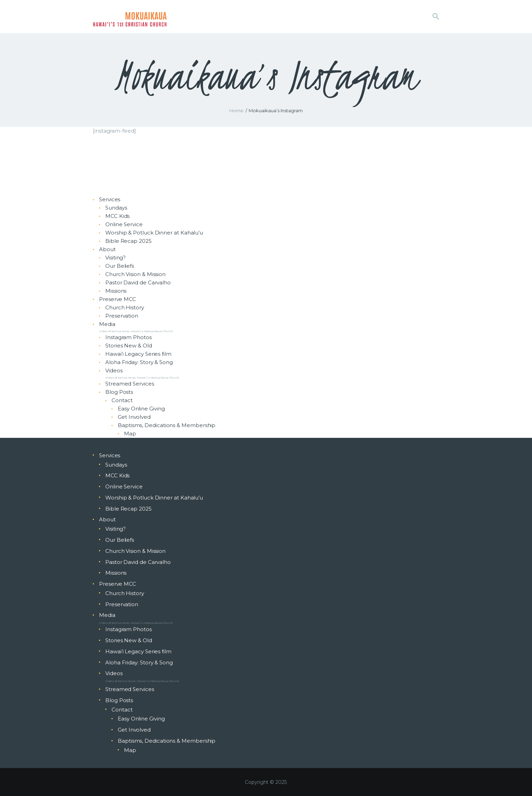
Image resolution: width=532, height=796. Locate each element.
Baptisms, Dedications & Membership (167, 425)
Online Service (124, 224)
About (107, 249)
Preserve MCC (118, 299)
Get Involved (134, 417)
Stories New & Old (129, 346)
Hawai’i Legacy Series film (138, 354)
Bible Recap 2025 (128, 241)
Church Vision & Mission (135, 274)
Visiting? (116, 258)
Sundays (116, 208)
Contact (122, 400)
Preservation (122, 316)
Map (130, 434)
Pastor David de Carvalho (138, 282)
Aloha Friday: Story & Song (139, 362)
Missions (116, 291)
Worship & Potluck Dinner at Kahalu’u (154, 233)
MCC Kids (117, 216)
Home (236, 110)
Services (110, 199)
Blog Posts (119, 392)
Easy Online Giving (141, 409)
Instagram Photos (128, 337)
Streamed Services (130, 384)
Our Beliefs (120, 266)
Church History (125, 307)
